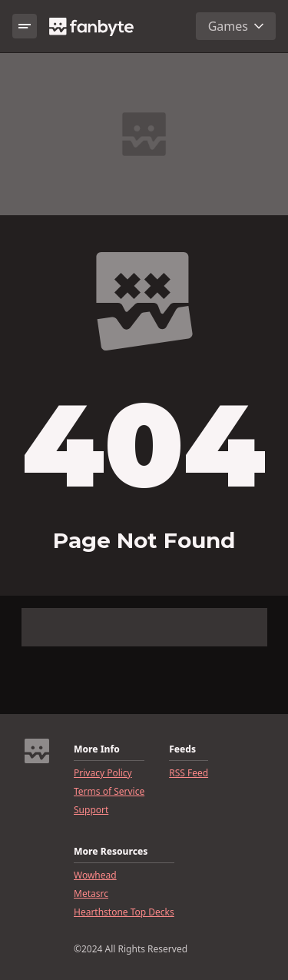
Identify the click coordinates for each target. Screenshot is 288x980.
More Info (97, 749)
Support (91, 810)
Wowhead (95, 875)
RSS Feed (189, 773)
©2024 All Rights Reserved (131, 949)
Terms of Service (109, 792)
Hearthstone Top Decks (124, 912)
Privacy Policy (103, 773)
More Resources (111, 852)
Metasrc (91, 894)
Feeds (182, 749)
